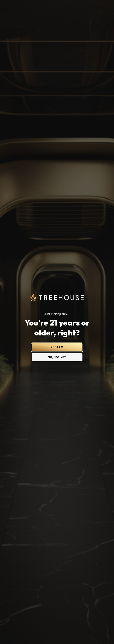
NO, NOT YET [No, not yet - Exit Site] (57, 312)
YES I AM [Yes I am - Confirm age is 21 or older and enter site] (57, 302)
